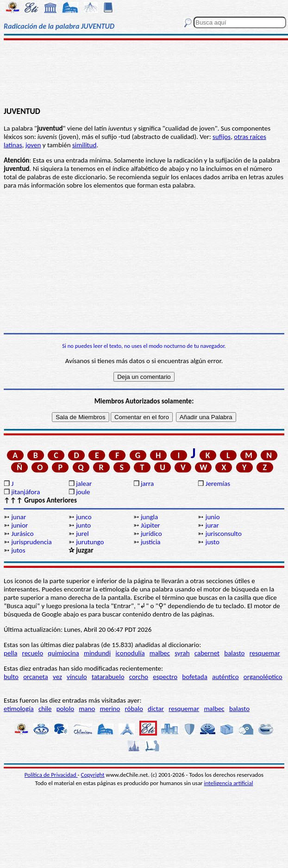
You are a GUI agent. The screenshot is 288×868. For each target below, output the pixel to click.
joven (33, 145)
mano (87, 709)
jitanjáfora (25, 492)
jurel (82, 534)
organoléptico (263, 677)
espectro (165, 677)
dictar (156, 709)
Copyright (93, 775)
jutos (18, 550)
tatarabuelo (108, 677)
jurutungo (90, 542)
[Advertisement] (144, 73)
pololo (66, 709)
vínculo (77, 677)
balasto (234, 653)
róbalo (134, 709)
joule (83, 492)
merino (110, 709)
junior (19, 525)
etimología (19, 709)
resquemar (265, 653)
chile (45, 709)
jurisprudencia (31, 542)
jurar (212, 525)
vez (57, 677)
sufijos (222, 137)
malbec (160, 653)
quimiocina (63, 653)
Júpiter (150, 525)
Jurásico (22, 534)
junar (19, 517)
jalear (84, 484)
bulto (11, 677)
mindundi (97, 653)
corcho (139, 677)
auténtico (225, 677)
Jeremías (218, 484)
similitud (84, 145)
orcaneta (36, 677)
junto (83, 525)
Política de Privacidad (51, 775)
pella (10, 653)
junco (84, 517)
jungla (149, 517)
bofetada (194, 677)
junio (213, 517)
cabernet (207, 653)
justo (213, 542)
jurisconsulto (224, 534)
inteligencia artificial (229, 783)
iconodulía (130, 653)
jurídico (151, 534)
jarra (147, 484)
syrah (182, 653)
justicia (151, 542)
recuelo (33, 653)
